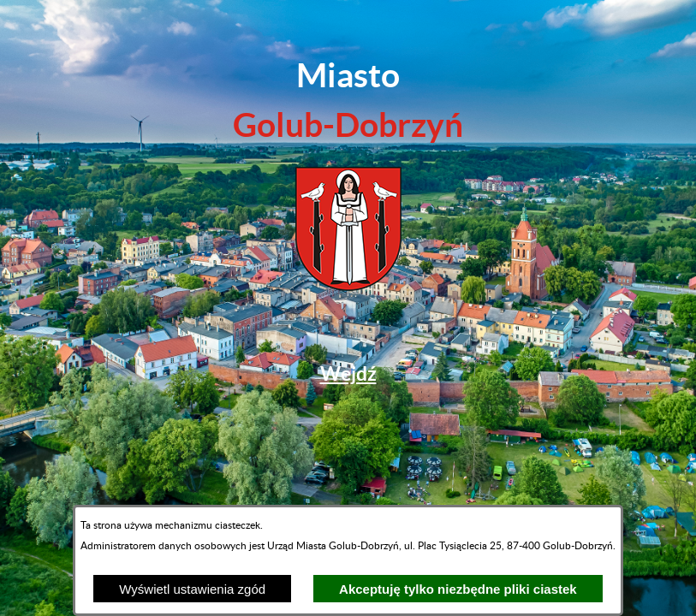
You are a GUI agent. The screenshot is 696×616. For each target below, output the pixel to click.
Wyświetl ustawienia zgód (192, 589)
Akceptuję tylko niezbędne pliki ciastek (458, 589)
